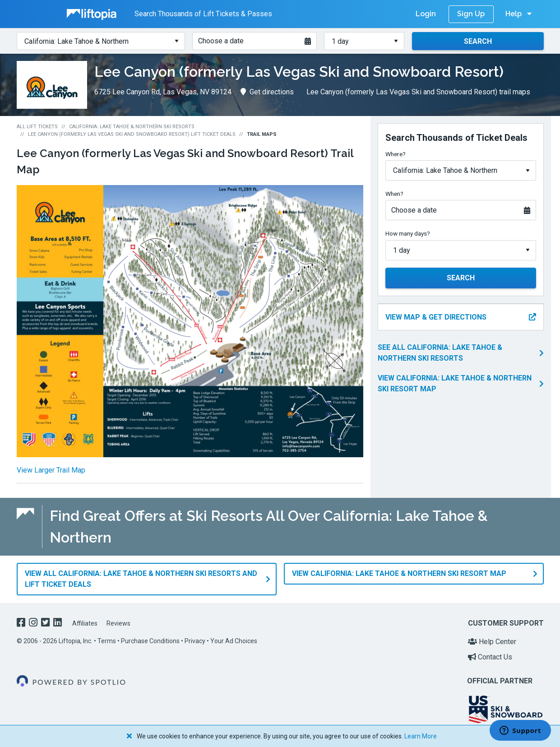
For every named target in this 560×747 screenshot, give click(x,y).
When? (394, 194)
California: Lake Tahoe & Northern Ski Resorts (132, 127)
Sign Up (471, 14)
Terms (107, 641)
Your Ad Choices (234, 641)
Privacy (195, 641)
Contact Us (490, 657)
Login (426, 14)
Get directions (267, 92)
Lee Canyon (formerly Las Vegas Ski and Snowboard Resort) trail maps (418, 92)
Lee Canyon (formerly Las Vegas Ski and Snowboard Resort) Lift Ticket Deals (132, 134)
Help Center (492, 642)
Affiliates (85, 623)
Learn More (421, 736)
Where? (396, 154)
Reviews (118, 623)
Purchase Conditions (150, 641)
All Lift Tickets (37, 127)
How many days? (408, 233)
